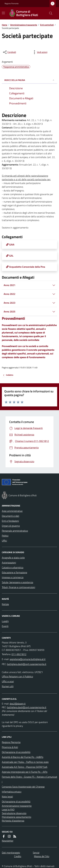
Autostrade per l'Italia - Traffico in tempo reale (25, 762)
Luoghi (5, 621)
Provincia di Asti (10, 747)
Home (5, 25)
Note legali (7, 797)
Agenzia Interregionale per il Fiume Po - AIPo (25, 772)
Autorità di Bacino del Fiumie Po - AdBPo (23, 757)
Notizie (5, 604)
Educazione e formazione (14, 572)
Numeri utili (8, 686)
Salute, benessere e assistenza (17, 582)
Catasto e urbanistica (13, 567)
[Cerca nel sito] (49, 13)
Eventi (5, 626)
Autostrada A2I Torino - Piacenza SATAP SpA (25, 767)
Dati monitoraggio (11, 853)
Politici (5, 536)
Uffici (4, 541)
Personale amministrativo (15, 531)
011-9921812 (19, 654)
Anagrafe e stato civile (13, 558)
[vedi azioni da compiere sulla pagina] (40, 52)
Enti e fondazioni (10, 521)
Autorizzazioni (9, 563)
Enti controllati (47, 25)
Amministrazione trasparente (24, 25)
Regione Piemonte (12, 4)
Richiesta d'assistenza (13, 821)
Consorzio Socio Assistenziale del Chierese (23, 787)
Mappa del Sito (42, 856)
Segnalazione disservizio (14, 813)
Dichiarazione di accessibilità (16, 752)
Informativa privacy (12, 792)
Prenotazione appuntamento (16, 817)
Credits (18, 856)
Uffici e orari (8, 681)
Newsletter (8, 841)
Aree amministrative (12, 511)
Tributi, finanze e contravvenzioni (18, 587)
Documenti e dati (10, 516)
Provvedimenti (13, 318)
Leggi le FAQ (8, 809)
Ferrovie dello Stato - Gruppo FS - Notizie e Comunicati (29, 779)
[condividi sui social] (9, 52)
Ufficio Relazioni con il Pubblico (17, 676)
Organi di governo (11, 526)
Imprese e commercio (13, 577)
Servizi (36, 853)
